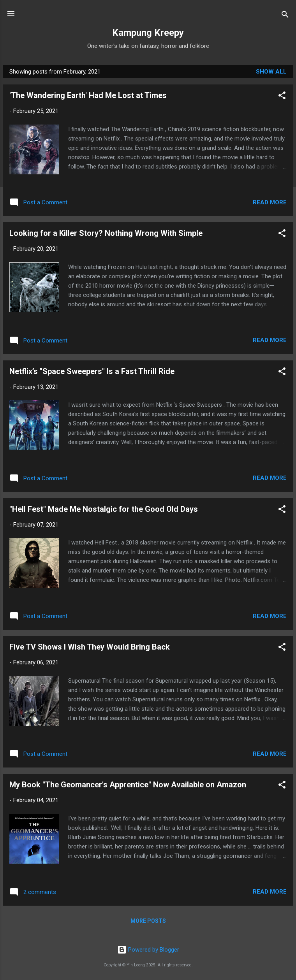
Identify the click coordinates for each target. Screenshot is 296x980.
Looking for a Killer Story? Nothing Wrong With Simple (106, 233)
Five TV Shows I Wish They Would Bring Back (90, 647)
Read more (270, 202)
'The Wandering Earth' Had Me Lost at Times (88, 95)
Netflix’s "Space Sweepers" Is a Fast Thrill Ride (92, 371)
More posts (148, 921)
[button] (282, 97)
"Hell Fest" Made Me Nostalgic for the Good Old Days (104, 509)
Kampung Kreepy (148, 33)
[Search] (285, 16)
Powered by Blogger (148, 950)
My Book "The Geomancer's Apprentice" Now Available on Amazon (128, 785)
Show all (271, 72)
